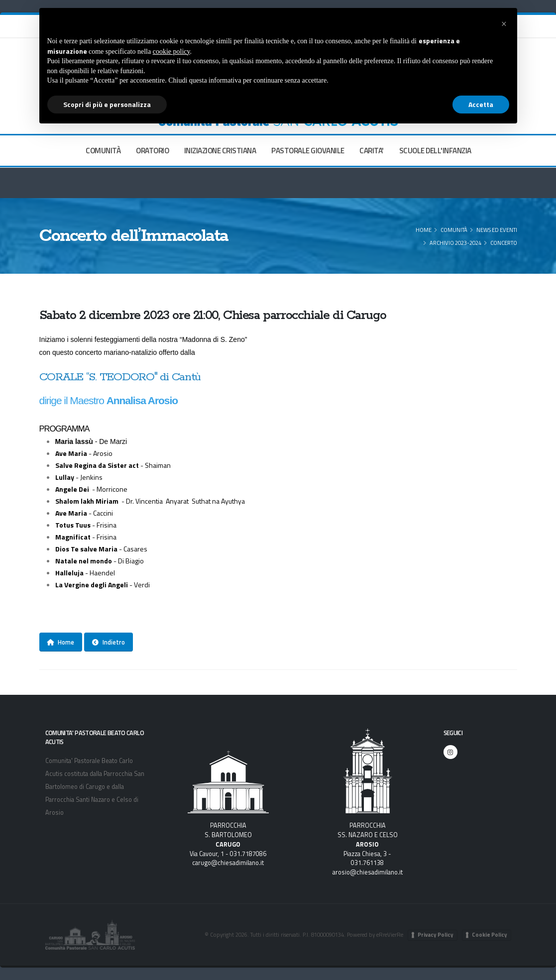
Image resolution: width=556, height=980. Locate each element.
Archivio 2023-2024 (455, 243)
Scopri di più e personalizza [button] (107, 104)
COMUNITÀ (103, 151)
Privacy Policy (436, 935)
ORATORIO (152, 151)
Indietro (109, 642)
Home (424, 230)
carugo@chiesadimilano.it (228, 863)
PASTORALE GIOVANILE (308, 151)
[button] (504, 24)
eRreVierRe (390, 934)
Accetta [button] (481, 104)
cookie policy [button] (171, 52)
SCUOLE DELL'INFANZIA (435, 151)
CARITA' (372, 151)
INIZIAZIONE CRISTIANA (220, 151)
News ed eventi (497, 230)
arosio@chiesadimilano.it (368, 872)
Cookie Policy (490, 935)
